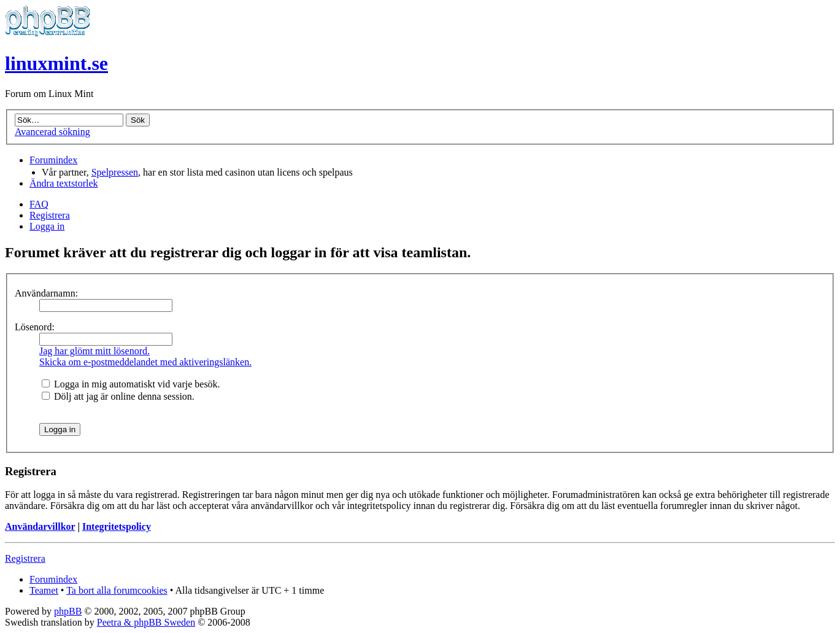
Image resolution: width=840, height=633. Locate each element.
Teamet (44, 590)
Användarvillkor (40, 526)
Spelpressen (115, 172)
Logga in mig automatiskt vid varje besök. (131, 384)
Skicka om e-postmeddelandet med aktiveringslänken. (145, 362)
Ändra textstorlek (64, 183)
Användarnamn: (46, 293)
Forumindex (53, 160)
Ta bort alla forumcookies (117, 590)
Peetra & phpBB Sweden (146, 622)
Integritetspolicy (117, 526)
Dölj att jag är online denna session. (118, 396)
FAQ (39, 204)
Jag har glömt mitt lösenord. (94, 351)
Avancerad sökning (52, 132)
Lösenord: (35, 327)
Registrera (50, 215)
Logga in (47, 226)
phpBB (68, 611)
